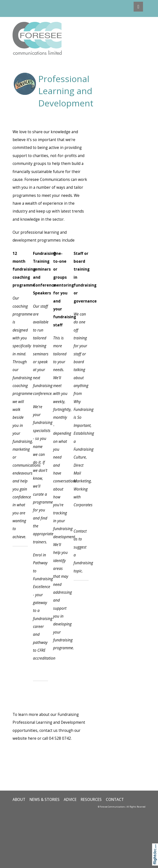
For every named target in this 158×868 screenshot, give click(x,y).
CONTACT (115, 800)
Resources (91, 800)
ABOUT (19, 800)
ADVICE (70, 800)
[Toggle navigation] (138, 7)
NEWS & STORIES (45, 800)
